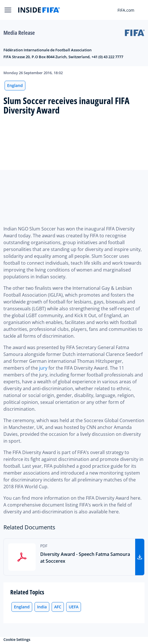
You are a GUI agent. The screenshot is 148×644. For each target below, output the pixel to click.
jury (43, 368)
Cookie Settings (17, 639)
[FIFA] (39, 10)
